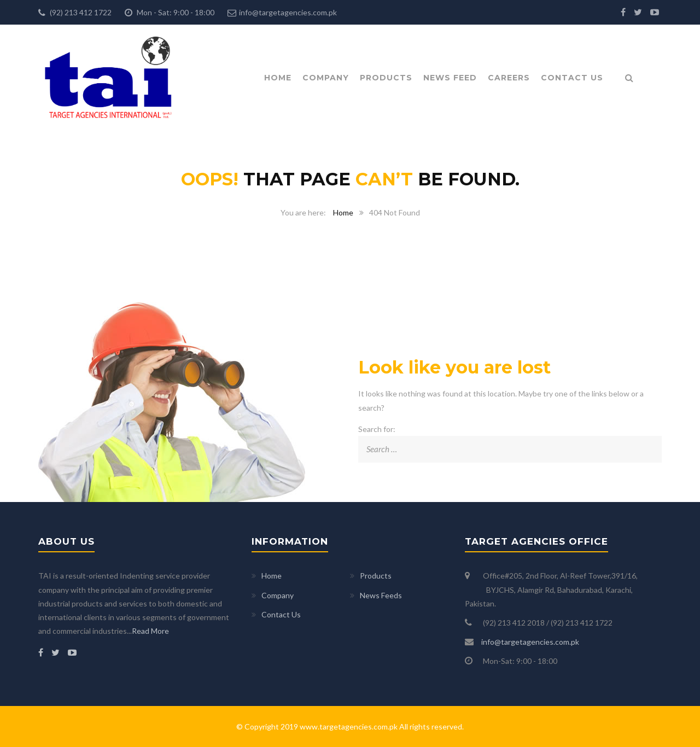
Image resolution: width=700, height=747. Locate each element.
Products (386, 78)
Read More (150, 631)
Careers (509, 78)
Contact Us (572, 78)
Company (326, 78)
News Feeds (381, 595)
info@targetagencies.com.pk (288, 12)
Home (278, 78)
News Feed (450, 78)
